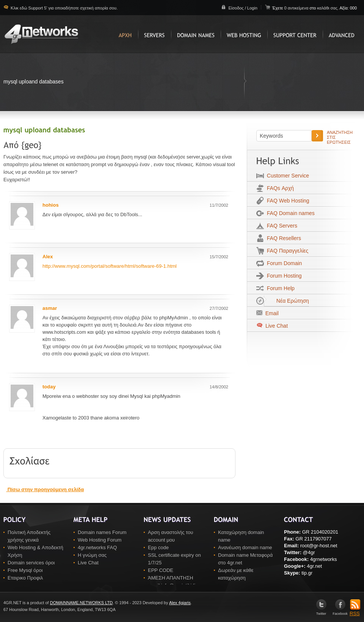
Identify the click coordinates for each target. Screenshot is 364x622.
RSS (355, 611)
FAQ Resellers (282, 238)
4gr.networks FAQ (97, 547)
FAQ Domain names (289, 213)
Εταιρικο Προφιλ (25, 578)
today (49, 387)
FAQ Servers (281, 226)
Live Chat (276, 326)
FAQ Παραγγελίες (286, 251)
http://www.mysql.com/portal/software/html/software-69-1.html (110, 266)
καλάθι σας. (328, 8)
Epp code (158, 547)
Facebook (340, 612)
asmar (50, 308)
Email (271, 313)
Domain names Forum (102, 532)
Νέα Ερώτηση (286, 301)
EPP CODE (161, 570)
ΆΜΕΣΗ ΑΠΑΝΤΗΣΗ (170, 578)
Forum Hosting (283, 276)
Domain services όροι (31, 563)
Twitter (321, 612)
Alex (48, 257)
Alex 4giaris (180, 603)
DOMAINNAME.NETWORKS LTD (81, 603)
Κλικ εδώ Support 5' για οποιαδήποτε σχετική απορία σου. (64, 8)
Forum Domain (283, 263)
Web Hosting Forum (100, 540)
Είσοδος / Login (243, 8)
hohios (51, 205)
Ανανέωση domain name (245, 547)
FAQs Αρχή (279, 188)
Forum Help (279, 288)
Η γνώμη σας (92, 555)
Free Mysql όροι (25, 570)
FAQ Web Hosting (287, 201)
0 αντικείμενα (297, 8)
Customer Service (286, 176)
